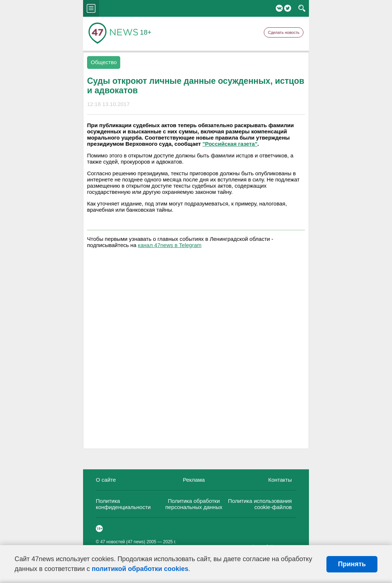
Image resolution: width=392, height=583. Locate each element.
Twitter (288, 8)
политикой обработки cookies (140, 569)
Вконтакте (279, 8)
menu (91, 8)
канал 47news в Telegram (170, 245)
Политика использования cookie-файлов (260, 504)
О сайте (106, 480)
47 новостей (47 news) (123, 542)
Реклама (194, 480)
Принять (352, 564)
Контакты (280, 480)
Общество (104, 62)
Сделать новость (284, 32)
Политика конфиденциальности (123, 504)
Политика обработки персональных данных (194, 504)
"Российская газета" (230, 144)
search (302, 8)
